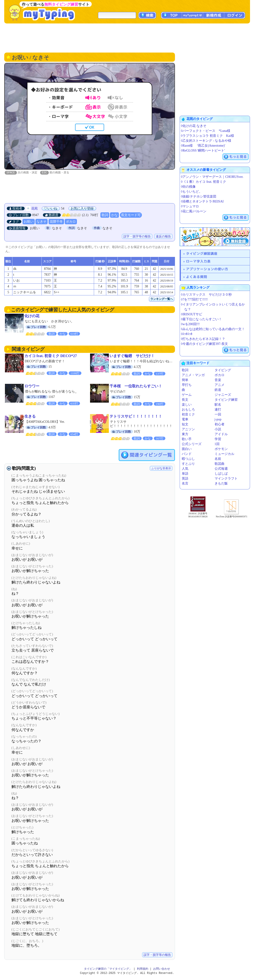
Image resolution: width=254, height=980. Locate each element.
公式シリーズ (192, 444)
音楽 (218, 380)
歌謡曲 (220, 464)
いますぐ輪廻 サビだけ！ (132, 356)
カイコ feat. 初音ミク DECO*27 (51, 356)
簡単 (185, 380)
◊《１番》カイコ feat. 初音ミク (204, 182)
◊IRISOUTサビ (192, 314)
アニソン (188, 429)
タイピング (223, 370)
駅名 (218, 405)
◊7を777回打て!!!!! (194, 299)
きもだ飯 (221, 483)
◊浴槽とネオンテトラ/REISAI (202, 201)
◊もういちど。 (192, 192)
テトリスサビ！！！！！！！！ (136, 417)
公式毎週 (221, 469)
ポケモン (221, 449)
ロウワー (32, 386)
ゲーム (187, 395)
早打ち (187, 385)
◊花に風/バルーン (194, 211)
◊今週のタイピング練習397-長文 (205, 344)
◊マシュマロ (190, 206)
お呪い (29, 222)
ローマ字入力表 (198, 261)
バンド (187, 454)
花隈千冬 (56, 222)
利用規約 (143, 969)
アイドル (221, 434)
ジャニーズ (223, 395)
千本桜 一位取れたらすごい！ (136, 386)
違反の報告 (163, 237)
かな (114, 215)
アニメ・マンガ (193, 375)
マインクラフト (226, 479)
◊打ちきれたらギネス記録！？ (203, 339)
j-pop (218, 419)
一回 (218, 414)
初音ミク (188, 414)
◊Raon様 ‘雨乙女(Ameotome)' (203, 146)
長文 (185, 400)
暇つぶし (188, 459)
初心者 (220, 424)
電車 (185, 419)
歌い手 (187, 439)
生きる (30, 417)
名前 (218, 459)
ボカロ (71, 222)
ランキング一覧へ (162, 299)
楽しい (187, 405)
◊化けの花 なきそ (194, 126)
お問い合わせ (162, 969)
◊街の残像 (188, 187)
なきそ (42, 222)
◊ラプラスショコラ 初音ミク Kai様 (208, 136)
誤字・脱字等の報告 (137, 237)
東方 (185, 434)
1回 (217, 444)
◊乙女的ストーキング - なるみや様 (206, 141)
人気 (185, 469)
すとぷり (188, 464)
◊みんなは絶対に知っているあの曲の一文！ (213, 329)
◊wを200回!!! (190, 324)
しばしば (221, 474)
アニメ (220, 385)
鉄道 (218, 390)
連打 (218, 410)
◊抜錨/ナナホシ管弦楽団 (199, 196)
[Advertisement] (127, 38)
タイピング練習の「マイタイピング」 (108, 969)
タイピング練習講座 (202, 254)
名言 (185, 483)
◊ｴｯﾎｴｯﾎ (187, 334)
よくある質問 (197, 277)
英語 (185, 479)
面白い (187, 449)
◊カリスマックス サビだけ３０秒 (207, 295)
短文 (185, 424)
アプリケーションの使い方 (207, 269)
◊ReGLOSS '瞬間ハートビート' (203, 151)
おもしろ (188, 410)
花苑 (34, 209)
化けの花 (32, 316)
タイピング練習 (226, 400)
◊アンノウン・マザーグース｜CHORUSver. (212, 177)
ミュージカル (224, 454)
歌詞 (105, 215)
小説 (218, 429)
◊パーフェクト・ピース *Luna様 (206, 131)
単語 (185, 474)
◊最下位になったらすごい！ (202, 319)
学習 (218, 439)
